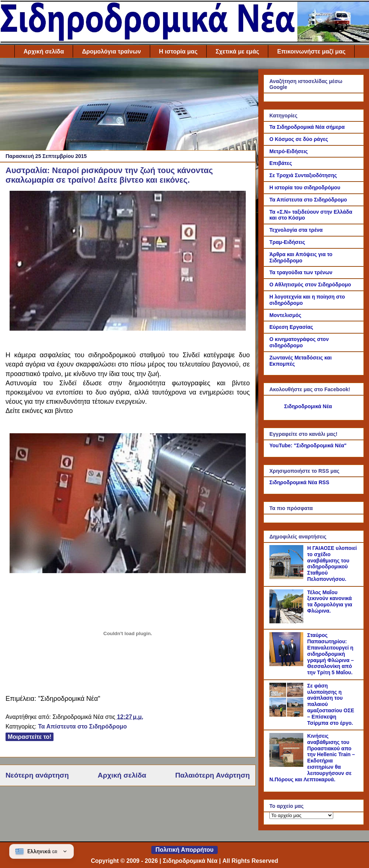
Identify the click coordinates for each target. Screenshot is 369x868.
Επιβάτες (281, 163)
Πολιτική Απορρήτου (184, 850)
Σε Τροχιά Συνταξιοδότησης (303, 175)
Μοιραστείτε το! (30, 737)
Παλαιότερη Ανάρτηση (213, 775)
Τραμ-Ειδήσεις (287, 242)
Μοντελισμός (285, 315)
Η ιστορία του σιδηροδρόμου (305, 187)
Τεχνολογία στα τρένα (296, 230)
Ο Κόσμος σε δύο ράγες (299, 139)
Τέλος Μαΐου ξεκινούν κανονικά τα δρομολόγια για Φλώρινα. (330, 602)
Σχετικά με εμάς (237, 51)
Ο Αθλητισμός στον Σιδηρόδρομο (310, 285)
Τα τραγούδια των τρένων (301, 272)
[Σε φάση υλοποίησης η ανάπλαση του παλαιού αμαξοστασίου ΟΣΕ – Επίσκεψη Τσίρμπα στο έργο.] (287, 715)
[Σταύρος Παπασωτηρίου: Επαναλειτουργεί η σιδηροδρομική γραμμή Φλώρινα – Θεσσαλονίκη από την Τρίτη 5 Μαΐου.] (287, 664)
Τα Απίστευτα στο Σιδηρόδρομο (82, 726)
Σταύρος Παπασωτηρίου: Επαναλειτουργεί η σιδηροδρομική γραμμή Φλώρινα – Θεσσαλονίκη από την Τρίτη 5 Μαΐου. (331, 654)
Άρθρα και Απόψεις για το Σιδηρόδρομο (301, 257)
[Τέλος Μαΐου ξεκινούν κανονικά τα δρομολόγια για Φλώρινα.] (287, 621)
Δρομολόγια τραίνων (111, 51)
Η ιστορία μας (178, 51)
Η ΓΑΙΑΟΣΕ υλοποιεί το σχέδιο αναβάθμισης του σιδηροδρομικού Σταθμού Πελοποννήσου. (332, 564)
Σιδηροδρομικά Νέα (308, 406)
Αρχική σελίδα (44, 51)
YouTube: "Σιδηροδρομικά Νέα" (308, 445)
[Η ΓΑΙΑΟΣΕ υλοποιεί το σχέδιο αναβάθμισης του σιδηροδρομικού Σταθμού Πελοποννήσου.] (287, 577)
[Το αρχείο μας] (301, 815)
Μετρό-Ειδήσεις (289, 151)
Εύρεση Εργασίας (291, 327)
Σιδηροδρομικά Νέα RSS (299, 482)
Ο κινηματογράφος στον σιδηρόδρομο (299, 342)
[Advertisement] (128, 106)
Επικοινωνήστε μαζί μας (311, 51)
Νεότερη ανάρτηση (37, 775)
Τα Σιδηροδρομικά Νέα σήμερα (307, 127)
